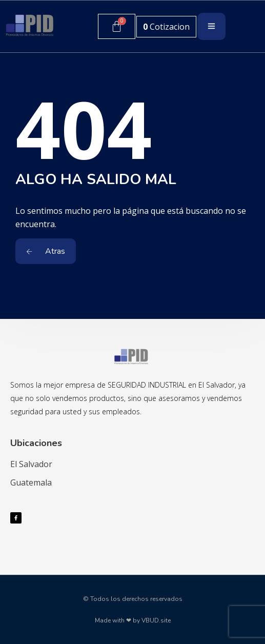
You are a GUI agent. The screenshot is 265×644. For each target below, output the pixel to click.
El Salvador (31, 464)
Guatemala (31, 482)
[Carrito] (117, 26)
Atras (46, 251)
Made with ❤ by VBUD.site (133, 620)
